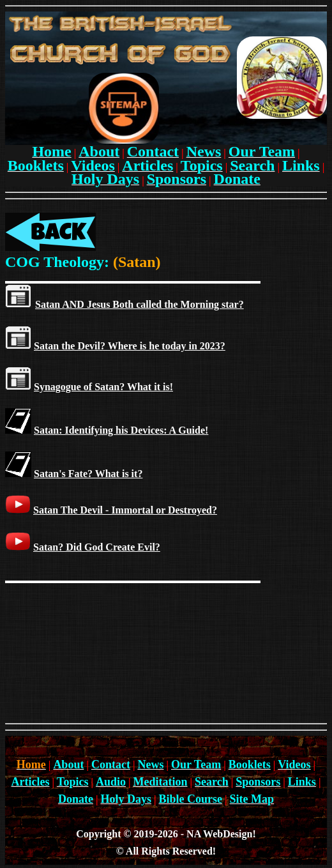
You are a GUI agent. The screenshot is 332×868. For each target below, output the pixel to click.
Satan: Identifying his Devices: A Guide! (121, 430)
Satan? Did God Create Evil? (97, 547)
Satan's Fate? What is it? (88, 474)
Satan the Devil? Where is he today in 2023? (130, 346)
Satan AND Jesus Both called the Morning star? (140, 304)
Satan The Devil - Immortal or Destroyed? (125, 510)
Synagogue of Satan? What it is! (103, 387)
